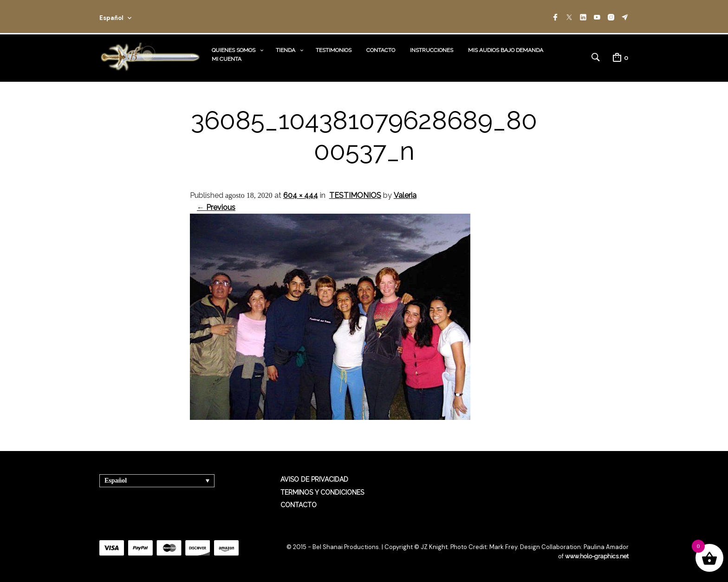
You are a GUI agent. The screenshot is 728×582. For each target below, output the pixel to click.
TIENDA (286, 50)
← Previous (216, 207)
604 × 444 (301, 195)
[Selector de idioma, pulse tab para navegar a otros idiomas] (157, 481)
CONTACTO (381, 50)
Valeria (405, 195)
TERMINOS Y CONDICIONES (322, 492)
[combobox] (128, 16)
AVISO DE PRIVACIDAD (314, 479)
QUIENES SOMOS (234, 50)
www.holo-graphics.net (596, 556)
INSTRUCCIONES (432, 50)
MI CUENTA (227, 59)
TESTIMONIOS (334, 50)
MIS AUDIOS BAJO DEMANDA (506, 50)
